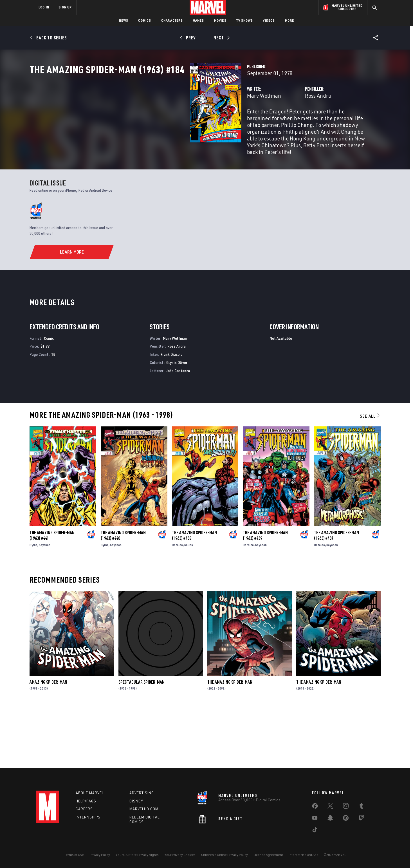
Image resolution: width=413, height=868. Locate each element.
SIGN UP (65, 7)
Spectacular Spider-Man (142, 741)
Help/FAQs (86, 801)
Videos (269, 20)
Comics (144, 20)
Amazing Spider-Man (48, 741)
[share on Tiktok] (315, 831)
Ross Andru (262, 120)
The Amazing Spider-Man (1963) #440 (123, 595)
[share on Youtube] (315, 819)
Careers (84, 809)
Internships (88, 817)
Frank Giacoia (172, 414)
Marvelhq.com (144, 809)
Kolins (189, 604)
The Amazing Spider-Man (230, 741)
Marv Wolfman (152, 120)
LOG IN (44, 7)
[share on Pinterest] (346, 819)
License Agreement (268, 855)
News (124, 20)
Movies (220, 20)
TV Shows (245, 20)
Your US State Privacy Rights (137, 855)
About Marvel (90, 793)
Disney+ (137, 801)
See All (370, 475)
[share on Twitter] (330, 807)
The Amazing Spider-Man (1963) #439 (265, 595)
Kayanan (45, 604)
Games (198, 20)
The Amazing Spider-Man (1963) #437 (336, 595)
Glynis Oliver (177, 422)
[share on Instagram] (346, 807)
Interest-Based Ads (303, 855)
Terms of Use (74, 855)
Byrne (33, 604)
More (290, 20)
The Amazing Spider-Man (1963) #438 (194, 595)
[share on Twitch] (361, 819)
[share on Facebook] (315, 807)
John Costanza (178, 430)
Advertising (142, 793)
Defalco (177, 604)
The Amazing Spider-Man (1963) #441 (52, 595)
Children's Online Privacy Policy (225, 855)
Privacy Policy (100, 855)
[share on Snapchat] (330, 819)
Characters (172, 20)
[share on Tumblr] (361, 807)
